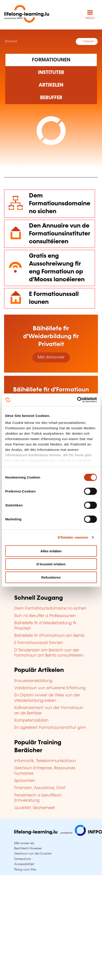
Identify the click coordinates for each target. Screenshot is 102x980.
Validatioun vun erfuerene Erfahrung (50, 688)
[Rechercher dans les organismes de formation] (51, 73)
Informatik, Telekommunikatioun (45, 761)
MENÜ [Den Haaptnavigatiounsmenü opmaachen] (90, 18)
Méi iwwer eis (24, 843)
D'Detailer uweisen (73, 537)
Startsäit (11, 41)
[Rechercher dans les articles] (51, 85)
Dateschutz (23, 859)
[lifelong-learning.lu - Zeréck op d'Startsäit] (27, 15)
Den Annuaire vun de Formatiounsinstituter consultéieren (60, 234)
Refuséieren (51, 577)
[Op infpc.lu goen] (58, 835)
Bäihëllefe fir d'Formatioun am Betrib (49, 636)
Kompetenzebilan (31, 720)
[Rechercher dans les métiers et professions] (51, 98)
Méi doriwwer (51, 357)
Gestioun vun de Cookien (33, 854)
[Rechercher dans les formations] (51, 60)
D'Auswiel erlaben (51, 564)
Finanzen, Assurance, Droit (40, 788)
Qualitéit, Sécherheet (35, 808)
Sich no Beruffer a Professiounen (45, 616)
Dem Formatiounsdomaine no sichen (60, 204)
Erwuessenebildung (33, 681)
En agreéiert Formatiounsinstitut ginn (50, 728)
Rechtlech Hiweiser (28, 848)
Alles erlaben (51, 551)
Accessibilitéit (24, 864)
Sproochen (25, 781)
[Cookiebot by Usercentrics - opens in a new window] (77, 400)
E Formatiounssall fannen (39, 643)
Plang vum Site (25, 870)
